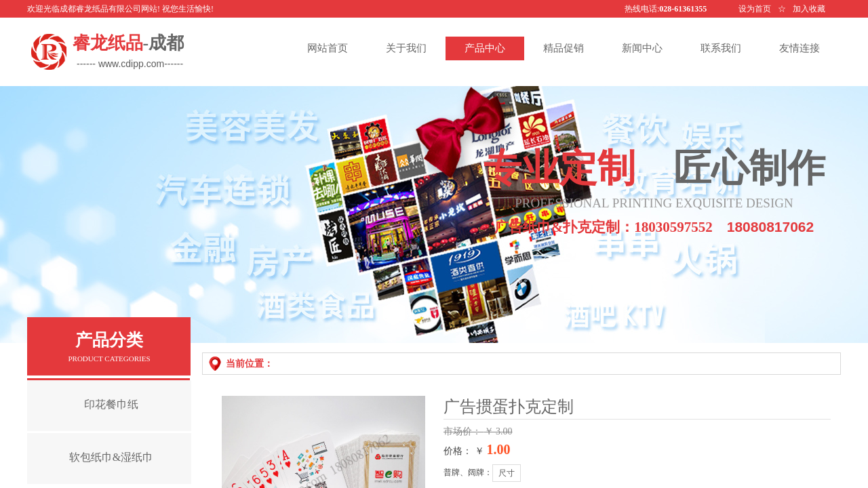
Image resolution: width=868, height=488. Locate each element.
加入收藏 (809, 9)
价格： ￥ (464, 451)
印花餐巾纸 (111, 404)
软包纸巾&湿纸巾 (111, 457)
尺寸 (507, 473)
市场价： (464, 431)
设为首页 (755, 9)
